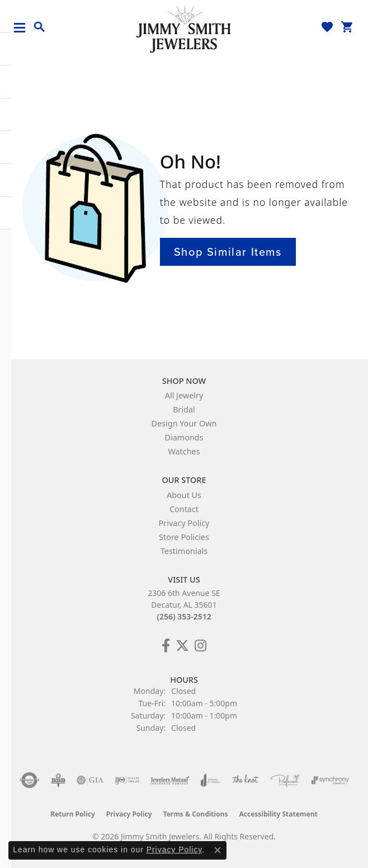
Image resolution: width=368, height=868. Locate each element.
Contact (184, 509)
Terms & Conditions (196, 814)
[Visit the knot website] (245, 780)
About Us (184, 495)
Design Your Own (184, 423)
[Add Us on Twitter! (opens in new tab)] (182, 646)
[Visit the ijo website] (127, 780)
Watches (184, 451)
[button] (40, 27)
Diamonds (184, 437)
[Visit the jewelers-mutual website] (170, 780)
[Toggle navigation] (24, 28)
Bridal (184, 409)
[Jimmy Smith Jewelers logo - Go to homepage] (184, 29)
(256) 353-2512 (184, 616)
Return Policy (73, 814)
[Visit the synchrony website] (330, 780)
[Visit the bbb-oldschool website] (58, 780)
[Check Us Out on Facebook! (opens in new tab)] (166, 646)
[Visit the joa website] (211, 780)
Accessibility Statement (278, 814)
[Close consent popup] (218, 850)
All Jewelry (184, 395)
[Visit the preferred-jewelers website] (285, 780)
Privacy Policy (184, 523)
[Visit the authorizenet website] (29, 780)
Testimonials (184, 551)
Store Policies (184, 537)
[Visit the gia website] (90, 780)
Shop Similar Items (228, 252)
